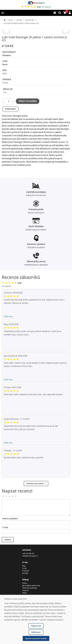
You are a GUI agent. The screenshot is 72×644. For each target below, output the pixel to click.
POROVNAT (11, 109)
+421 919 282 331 (28, 553)
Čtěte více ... (9, 316)
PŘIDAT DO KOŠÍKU (28, 101)
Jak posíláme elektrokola (31, 585)
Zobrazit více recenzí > (36, 484)
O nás (24, 568)
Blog (24, 566)
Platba (25, 593)
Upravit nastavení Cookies (36, 638)
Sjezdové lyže (30, 20)
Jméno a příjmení (10, 518)
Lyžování (19, 20)
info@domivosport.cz (30, 556)
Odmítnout (36, 632)
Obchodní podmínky (30, 588)
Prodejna (26, 571)
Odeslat (8, 540)
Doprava (25, 590)
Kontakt (25, 573)
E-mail (5, 527)
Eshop (11, 20)
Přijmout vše (36, 626)
